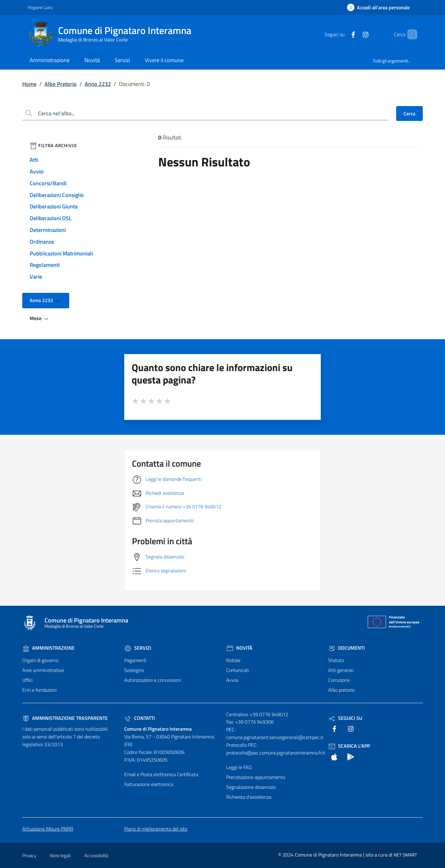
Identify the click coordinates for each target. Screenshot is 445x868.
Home (29, 84)
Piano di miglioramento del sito (156, 829)
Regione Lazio (40, 7)
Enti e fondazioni (39, 690)
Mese (40, 319)
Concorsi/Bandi (48, 183)
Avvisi (37, 171)
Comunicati (238, 670)
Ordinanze (42, 242)
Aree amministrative (43, 670)
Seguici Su (345, 718)
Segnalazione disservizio (251, 787)
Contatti (140, 718)
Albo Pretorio (61, 84)
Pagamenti (135, 660)
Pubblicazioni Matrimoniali (61, 253)
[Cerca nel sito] (410, 34)
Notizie (233, 660)
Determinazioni (48, 230)
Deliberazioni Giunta (54, 206)
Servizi (138, 648)
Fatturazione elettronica (149, 784)
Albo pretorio (341, 690)
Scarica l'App (349, 746)
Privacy (29, 855)
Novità (239, 648)
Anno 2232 (98, 84)
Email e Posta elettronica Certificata (161, 774)
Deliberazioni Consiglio (57, 195)
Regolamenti (45, 265)
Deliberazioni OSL (51, 218)
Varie (36, 277)
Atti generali (341, 670)
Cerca (409, 113)
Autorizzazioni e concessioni (153, 680)
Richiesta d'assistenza (249, 797)
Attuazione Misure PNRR (48, 829)
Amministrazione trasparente (65, 718)
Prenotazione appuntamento (256, 777)
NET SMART (405, 855)
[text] (343, 34)
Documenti (346, 648)
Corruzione (339, 680)
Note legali (60, 855)
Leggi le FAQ (239, 767)
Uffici (27, 680)
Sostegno (134, 670)
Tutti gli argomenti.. (391, 61)
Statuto (336, 660)
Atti (34, 160)
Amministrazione (49, 648)
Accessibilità (96, 855)
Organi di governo (40, 660)
